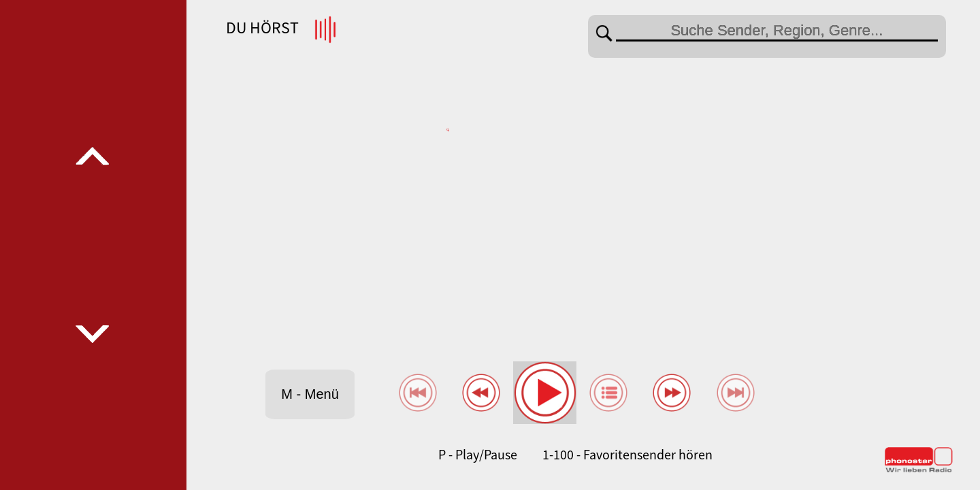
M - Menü (310, 394)
